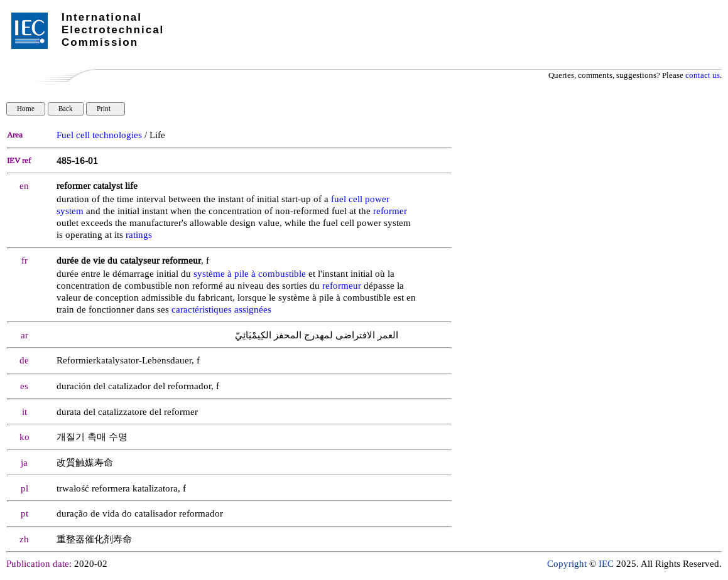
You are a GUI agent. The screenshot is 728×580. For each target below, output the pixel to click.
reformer (390, 211)
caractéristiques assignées (221, 310)
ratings (139, 235)
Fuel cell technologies (99, 135)
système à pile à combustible (250, 274)
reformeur (342, 286)
